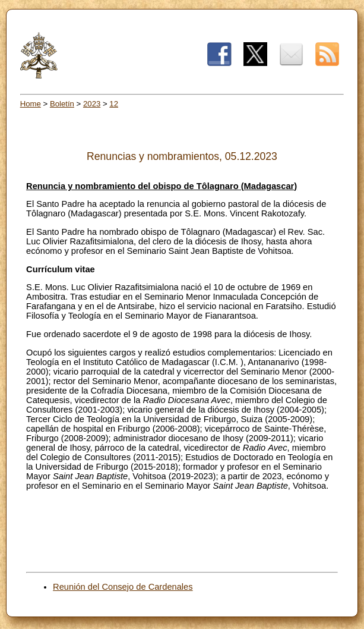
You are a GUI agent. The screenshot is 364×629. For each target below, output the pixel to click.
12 (114, 104)
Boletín (62, 104)
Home (31, 104)
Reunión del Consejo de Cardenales (123, 587)
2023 (92, 104)
